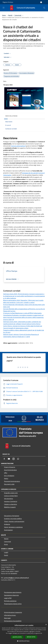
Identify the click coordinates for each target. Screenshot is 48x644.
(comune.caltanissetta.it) (18, 146)
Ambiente (7, 524)
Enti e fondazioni (9, 476)
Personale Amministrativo (12, 481)
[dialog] (24, 633)
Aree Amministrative (10, 470)
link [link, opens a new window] (41, 633)
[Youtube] (9, 459)
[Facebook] (4, 459)
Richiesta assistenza (10, 601)
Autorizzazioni (8, 530)
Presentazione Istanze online (13, 604)
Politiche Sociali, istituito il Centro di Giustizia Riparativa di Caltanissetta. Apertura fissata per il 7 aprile (21, 336)
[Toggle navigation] (4, 8)
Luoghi (6, 552)
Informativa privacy (10, 615)
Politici (6, 478)
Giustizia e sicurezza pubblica (13, 519)
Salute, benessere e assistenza (13, 527)
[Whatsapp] (18, 459)
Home (4, 15)
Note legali (7, 618)
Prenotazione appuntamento (13, 592)
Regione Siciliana (8, 2)
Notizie (6, 539)
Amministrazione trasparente (13, 612)
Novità (10, 15)
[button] (24, 641)
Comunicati (18, 15)
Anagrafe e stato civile (11, 493)
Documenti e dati (9, 484)
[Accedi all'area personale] (41, 2)
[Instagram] (14, 459)
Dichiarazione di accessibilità (13, 621)
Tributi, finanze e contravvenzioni (14, 521)
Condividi (7, 54)
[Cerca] (44, 8)
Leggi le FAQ (8, 598)
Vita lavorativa (8, 499)
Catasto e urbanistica (10, 504)
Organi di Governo (10, 467)
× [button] (46, 625)
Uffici (6, 473)
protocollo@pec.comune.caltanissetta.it (16, 578)
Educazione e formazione (12, 516)
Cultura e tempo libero (11, 496)
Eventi (6, 555)
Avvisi (6, 544)
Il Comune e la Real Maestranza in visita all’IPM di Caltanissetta (22, 313)
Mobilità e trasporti (10, 507)
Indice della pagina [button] (11, 116)
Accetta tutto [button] (17, 637)
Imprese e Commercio (11, 501)
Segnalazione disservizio (11, 595)
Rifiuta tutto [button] (31, 637)
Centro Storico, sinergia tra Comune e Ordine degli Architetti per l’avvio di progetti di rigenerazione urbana (23, 327)
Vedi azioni (8, 57)
